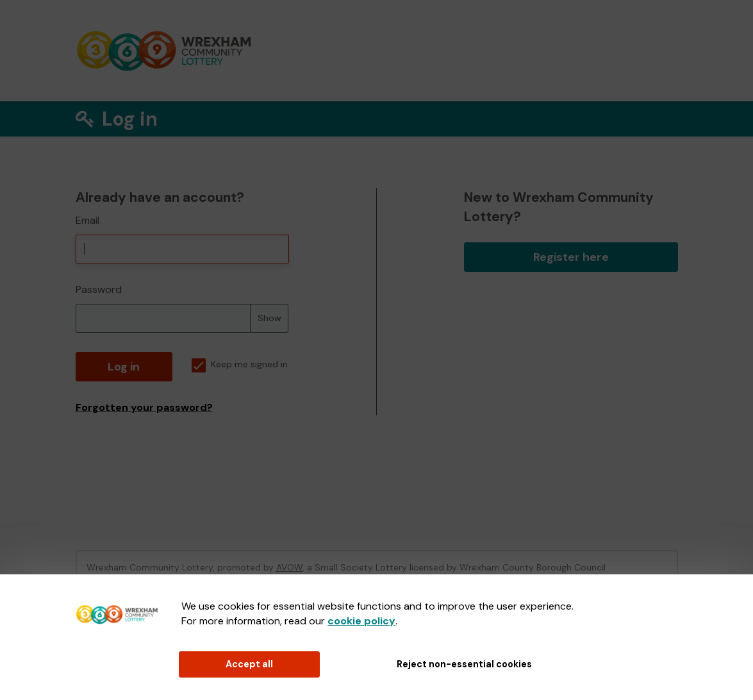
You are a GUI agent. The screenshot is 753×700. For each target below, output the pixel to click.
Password (99, 289)
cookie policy (361, 621)
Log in (124, 367)
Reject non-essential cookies (464, 664)
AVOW (289, 567)
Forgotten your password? (144, 407)
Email (87, 220)
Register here (571, 257)
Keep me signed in (240, 364)
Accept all (249, 664)
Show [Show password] (269, 318)
